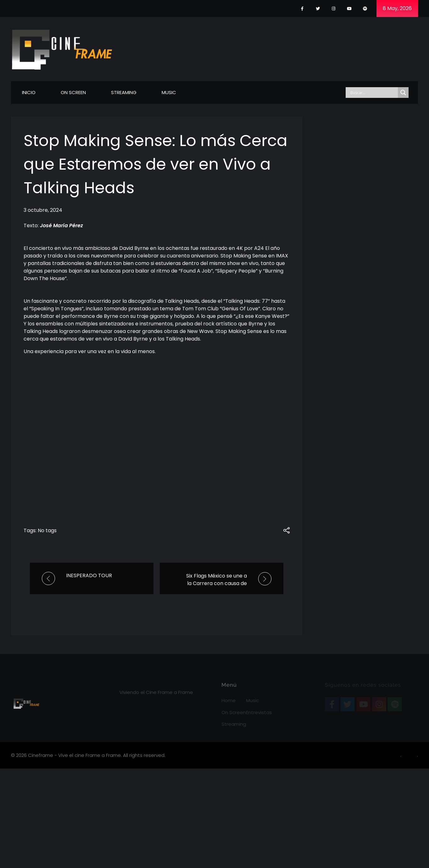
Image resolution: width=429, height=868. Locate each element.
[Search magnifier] (403, 93)
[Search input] (373, 93)
